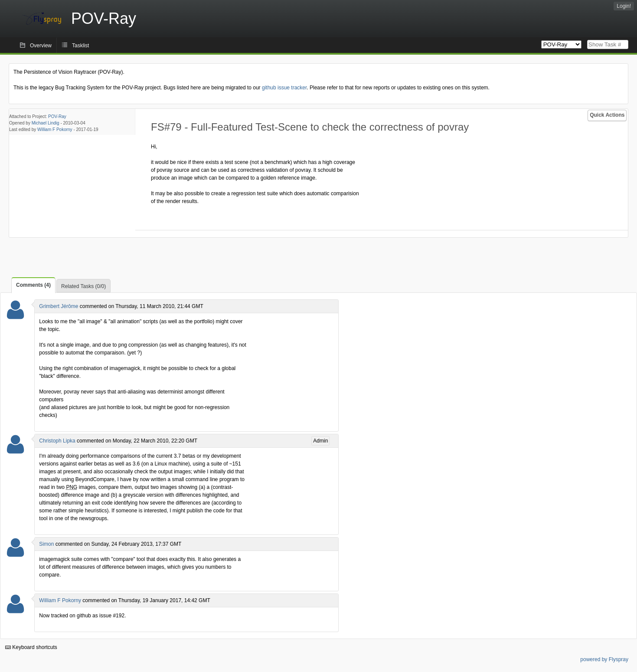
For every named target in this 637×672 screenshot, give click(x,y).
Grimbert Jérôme (59, 306)
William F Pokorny (55, 129)
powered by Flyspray (604, 659)
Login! (624, 6)
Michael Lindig (46, 123)
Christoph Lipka (57, 441)
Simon (46, 544)
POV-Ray (57, 116)
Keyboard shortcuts (31, 647)
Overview (41, 46)
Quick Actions (607, 115)
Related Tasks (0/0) (83, 286)
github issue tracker (284, 88)
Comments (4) (33, 285)
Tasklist (80, 46)
